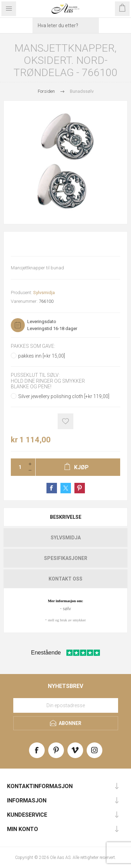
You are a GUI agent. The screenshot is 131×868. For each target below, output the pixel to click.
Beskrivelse (66, 517)
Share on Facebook (52, 488)
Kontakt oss (65, 579)
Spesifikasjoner (66, 558)
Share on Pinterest (80, 488)
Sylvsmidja (44, 293)
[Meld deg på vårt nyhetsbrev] (66, 705)
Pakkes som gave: (33, 346)
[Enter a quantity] (18, 467)
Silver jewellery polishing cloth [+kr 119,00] (64, 396)
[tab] (65, 517)
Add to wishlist (65, 421)
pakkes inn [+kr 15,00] (42, 356)
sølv (67, 608)
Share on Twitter (66, 488)
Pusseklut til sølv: (35, 375)
